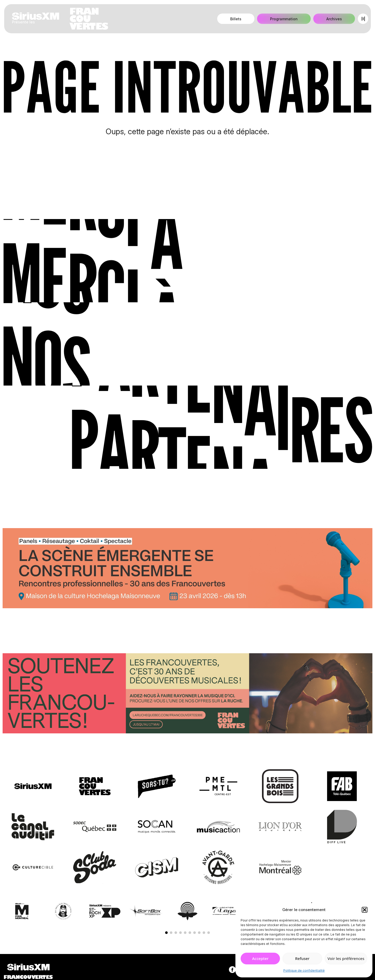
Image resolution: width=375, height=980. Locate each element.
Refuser (302, 958)
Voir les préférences (346, 958)
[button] (365, 910)
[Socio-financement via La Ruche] (187, 694)
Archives (334, 19)
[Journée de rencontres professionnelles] (187, 569)
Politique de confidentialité (304, 971)
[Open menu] (363, 19)
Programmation (284, 19)
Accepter (260, 958)
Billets (236, 19)
